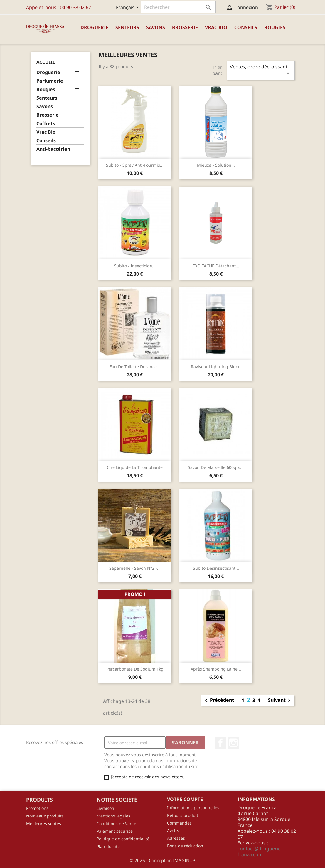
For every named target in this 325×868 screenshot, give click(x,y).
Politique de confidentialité (123, 839)
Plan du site (108, 846)
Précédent (218, 701)
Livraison (105, 808)
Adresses (176, 838)
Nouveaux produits (45, 816)
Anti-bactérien (53, 149)
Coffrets (46, 124)
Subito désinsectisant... (216, 568)
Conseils (246, 27)
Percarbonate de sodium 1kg (135, 669)
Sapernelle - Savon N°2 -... (135, 568)
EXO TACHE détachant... (216, 266)
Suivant (280, 701)
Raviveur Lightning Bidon (216, 367)
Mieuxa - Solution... (216, 165)
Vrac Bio (216, 27)
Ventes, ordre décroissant (261, 70)
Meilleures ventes (44, 823)
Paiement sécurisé (115, 831)
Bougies (275, 27)
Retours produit (183, 815)
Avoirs (173, 831)
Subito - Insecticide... (135, 266)
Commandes (179, 823)
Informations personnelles (193, 808)
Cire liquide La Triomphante (135, 467)
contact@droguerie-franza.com (260, 852)
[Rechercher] (178, 7)
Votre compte (185, 799)
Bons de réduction (185, 846)
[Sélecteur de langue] (128, 8)
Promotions (37, 808)
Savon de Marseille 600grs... (216, 467)
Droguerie (94, 27)
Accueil (46, 62)
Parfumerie (50, 81)
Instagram (233, 743)
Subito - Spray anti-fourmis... (135, 165)
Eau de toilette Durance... (135, 367)
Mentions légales (113, 816)
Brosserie (185, 27)
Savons (156, 27)
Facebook (220, 743)
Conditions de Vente (116, 823)
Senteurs (127, 27)
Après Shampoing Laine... (216, 669)
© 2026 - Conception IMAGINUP (162, 860)
